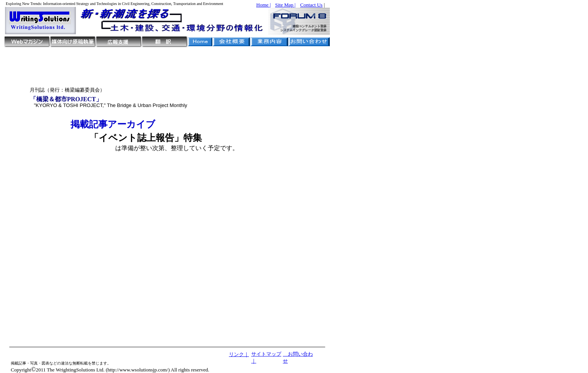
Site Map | (285, 5)
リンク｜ (239, 354)
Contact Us (311, 5)
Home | (264, 5)
